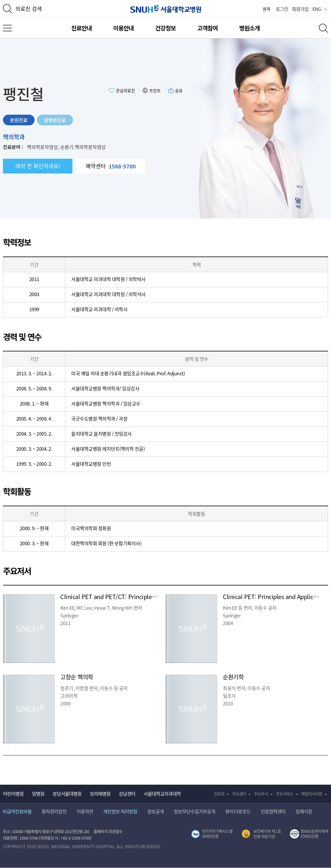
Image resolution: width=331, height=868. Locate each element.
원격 (266, 9)
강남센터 (127, 794)
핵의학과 (14, 137)
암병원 (38, 794)
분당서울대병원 (67, 794)
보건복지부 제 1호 (261, 834)
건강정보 (165, 28)
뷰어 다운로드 (238, 811)
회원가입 (300, 9)
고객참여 (207, 28)
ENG (317, 9)
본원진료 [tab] (19, 120)
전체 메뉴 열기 (7, 28)
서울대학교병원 (166, 9)
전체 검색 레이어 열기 (323, 28)
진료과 (219, 794)
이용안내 (124, 28)
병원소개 (249, 28)
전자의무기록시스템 (212, 834)
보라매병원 (100, 794)
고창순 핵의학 (77, 677)
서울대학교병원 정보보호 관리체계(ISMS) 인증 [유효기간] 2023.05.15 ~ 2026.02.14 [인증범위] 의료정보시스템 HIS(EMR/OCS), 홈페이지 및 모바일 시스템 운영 (309, 834)
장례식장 (304, 811)
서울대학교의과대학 (162, 794)
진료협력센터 (273, 811)
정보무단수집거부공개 (194, 811)
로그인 (282, 9)
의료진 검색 (29, 9)
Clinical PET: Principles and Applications (276, 597)
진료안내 (82, 28)
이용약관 (85, 811)
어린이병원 (13, 794)
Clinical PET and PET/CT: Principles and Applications (130, 597)
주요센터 (239, 794)
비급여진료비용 (17, 811)
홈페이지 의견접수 (108, 831)
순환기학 (233, 677)
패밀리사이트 (312, 794)
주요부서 (261, 794)
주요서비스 (285, 794)
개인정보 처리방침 (120, 811)
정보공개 (155, 811)
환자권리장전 (54, 811)
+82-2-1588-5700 (75, 838)
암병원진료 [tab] (55, 120)
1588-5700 (29, 838)
